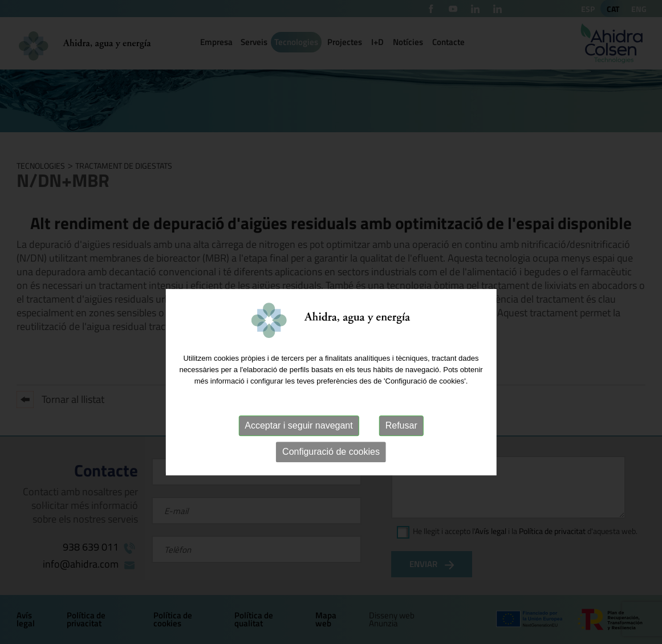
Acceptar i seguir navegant (298, 447)
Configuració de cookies (331, 473)
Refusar (401, 447)
